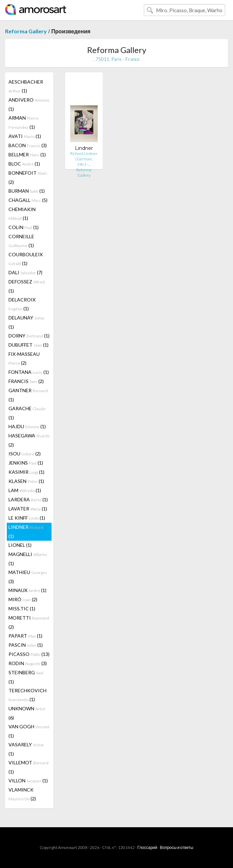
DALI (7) (25, 272)
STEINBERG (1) (26, 677)
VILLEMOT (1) (28, 767)
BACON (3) (28, 145)
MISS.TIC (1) (22, 609)
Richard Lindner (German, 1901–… (84, 159)
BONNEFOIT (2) (28, 177)
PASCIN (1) (26, 645)
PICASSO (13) (29, 654)
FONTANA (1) (29, 372)
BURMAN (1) (27, 191)
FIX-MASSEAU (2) (24, 358)
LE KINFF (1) (27, 518)
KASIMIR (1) (26, 472)
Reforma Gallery (26, 31)
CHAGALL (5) (28, 200)
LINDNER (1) (26, 532)
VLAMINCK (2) (22, 794)
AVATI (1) (25, 136)
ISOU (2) (25, 454)
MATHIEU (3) (28, 577)
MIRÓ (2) (23, 599)
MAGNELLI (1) (28, 559)
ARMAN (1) (23, 122)
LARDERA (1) (28, 499)
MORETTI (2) (29, 622)
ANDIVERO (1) (29, 104)
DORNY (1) (29, 336)
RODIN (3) (28, 663)
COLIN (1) (24, 227)
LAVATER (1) (28, 509)
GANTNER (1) (28, 395)
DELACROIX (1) (22, 304)
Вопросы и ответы (176, 847)
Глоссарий (147, 847)
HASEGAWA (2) (29, 440)
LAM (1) (25, 490)
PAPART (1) (25, 636)
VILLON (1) (28, 780)
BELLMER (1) (27, 154)
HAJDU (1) (27, 426)
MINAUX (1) (27, 590)
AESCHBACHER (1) (26, 86)
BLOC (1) (24, 164)
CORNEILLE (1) (21, 241)
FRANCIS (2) (26, 381)
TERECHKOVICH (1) (27, 695)
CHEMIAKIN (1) (22, 214)
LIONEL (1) (20, 545)
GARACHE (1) (27, 413)
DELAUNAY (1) (26, 322)
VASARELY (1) (26, 749)
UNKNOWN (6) (27, 713)
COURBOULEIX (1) (26, 259)
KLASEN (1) (26, 481)
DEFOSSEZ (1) (27, 286)
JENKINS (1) (26, 463)
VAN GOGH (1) (29, 731)
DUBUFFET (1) (28, 345)
